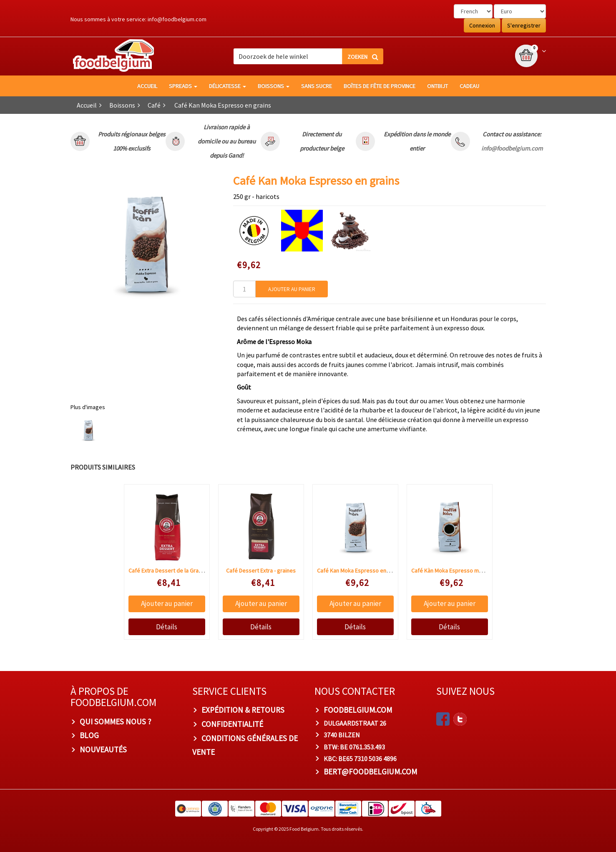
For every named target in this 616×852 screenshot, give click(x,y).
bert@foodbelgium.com (370, 772)
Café (154, 105)
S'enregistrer (524, 25)
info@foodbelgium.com (177, 19)
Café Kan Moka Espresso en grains (360, 571)
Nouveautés (103, 749)
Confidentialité (232, 724)
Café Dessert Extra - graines (261, 571)
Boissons (274, 86)
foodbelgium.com (358, 710)
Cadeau (469, 86)
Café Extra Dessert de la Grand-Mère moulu (182, 571)
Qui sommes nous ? (116, 721)
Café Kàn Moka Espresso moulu (450, 571)
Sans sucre (317, 86)
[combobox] (308, 56)
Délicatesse (228, 86)
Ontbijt (437, 86)
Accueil (147, 86)
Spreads (183, 86)
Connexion (482, 25)
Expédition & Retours (243, 710)
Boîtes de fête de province (380, 86)
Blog (89, 735)
